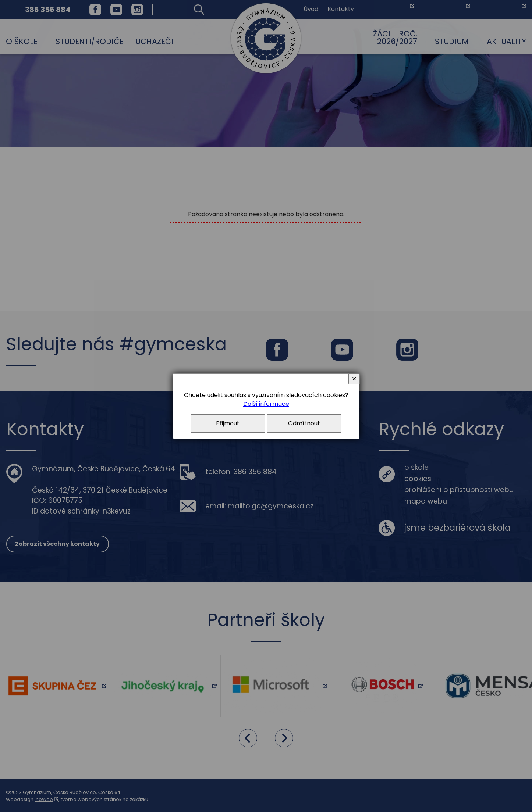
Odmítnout (304, 423)
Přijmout (228, 423)
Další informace (266, 404)
